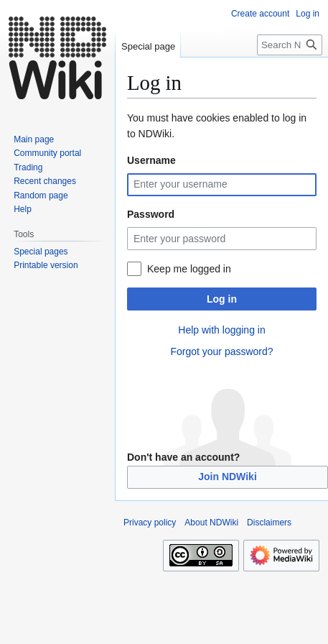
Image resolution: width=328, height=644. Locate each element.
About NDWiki (211, 523)
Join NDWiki (228, 477)
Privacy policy (150, 523)
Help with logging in (221, 330)
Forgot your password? (221, 351)
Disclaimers (269, 523)
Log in (222, 299)
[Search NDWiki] (290, 45)
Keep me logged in (189, 269)
